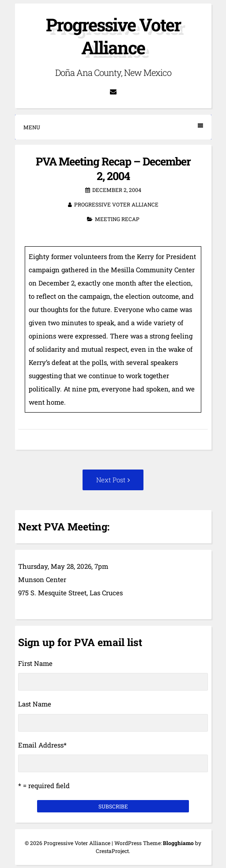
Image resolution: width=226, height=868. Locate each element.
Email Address (42, 745)
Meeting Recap (117, 219)
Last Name (35, 704)
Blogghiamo (178, 843)
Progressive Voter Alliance (113, 36)
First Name (35, 663)
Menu (113, 127)
